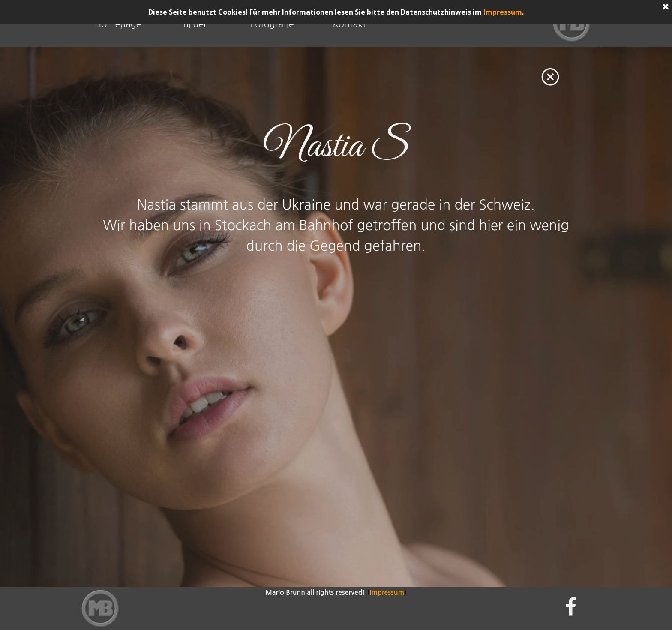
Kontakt (349, 24)
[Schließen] (666, 7)
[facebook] (571, 606)
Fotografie (272, 24)
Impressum (503, 12)
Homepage (118, 24)
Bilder (195, 24)
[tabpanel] (336, 147)
